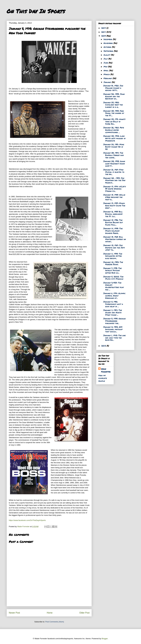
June (106, 63)
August (107, 55)
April (106, 70)
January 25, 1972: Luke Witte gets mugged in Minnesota (114, 138)
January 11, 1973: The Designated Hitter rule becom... (113, 256)
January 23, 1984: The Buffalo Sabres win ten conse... (113, 155)
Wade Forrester (106, 370)
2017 (104, 28)
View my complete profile (103, 378)
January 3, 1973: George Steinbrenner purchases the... (114, 321)
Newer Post (14, 613)
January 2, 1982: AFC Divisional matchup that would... (113, 329)
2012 (104, 346)
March (107, 74)
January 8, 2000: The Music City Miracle (113, 278)
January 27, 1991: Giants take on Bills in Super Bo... (114, 121)
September (109, 51)
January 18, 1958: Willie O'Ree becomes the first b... (114, 197)
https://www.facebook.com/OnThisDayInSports (27, 520)
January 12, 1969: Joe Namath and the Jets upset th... (114, 248)
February (108, 78)
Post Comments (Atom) (55, 622)
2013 (104, 36)
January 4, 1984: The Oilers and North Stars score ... (112, 312)
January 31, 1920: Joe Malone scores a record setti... (113, 88)
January (108, 82)
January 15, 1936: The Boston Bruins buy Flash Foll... (113, 222)
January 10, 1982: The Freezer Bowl (113, 263)
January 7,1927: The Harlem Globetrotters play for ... (113, 286)
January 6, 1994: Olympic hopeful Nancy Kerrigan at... (114, 296)
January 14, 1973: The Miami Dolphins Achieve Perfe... (113, 231)
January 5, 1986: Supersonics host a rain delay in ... (113, 304)
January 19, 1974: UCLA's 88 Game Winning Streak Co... (114, 189)
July (106, 59)
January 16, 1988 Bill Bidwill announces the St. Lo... (113, 214)
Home (50, 613)
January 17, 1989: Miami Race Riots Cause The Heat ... (114, 205)
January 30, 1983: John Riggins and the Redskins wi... (114, 96)
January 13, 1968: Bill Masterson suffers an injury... (114, 239)
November (109, 43)
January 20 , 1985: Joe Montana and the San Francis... (114, 180)
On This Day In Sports (36, 11)
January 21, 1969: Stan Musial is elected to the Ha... (114, 172)
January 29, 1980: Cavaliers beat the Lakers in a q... (113, 105)
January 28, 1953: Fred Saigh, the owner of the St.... (114, 113)
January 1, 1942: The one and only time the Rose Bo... (114, 338)
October (108, 47)
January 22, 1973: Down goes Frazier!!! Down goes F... (114, 164)
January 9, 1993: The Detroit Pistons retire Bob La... (112, 270)
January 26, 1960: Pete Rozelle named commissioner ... (114, 130)
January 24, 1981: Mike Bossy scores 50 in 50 (114, 147)
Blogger (105, 639)
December (108, 39)
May (106, 67)
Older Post (84, 613)
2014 (104, 32)
